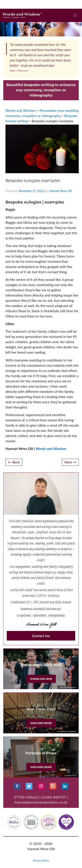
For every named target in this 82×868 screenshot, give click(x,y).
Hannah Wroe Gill (61, 191)
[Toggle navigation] (75, 15)
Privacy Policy (41, 860)
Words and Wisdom (51, 448)
